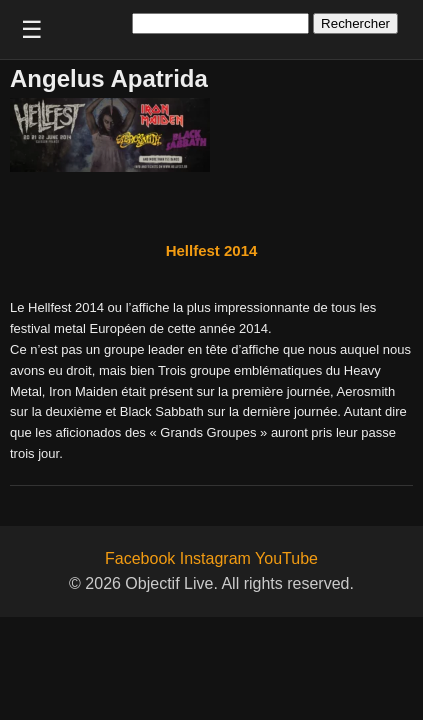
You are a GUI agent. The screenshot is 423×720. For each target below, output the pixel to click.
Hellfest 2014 (212, 250)
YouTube (286, 558)
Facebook (140, 558)
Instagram (215, 558)
